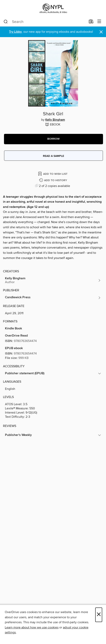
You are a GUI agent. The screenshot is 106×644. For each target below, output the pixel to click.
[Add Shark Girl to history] (53, 180)
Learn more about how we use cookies (32, 627)
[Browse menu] (99, 22)
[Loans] (91, 22)
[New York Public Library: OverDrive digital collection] (53, 8)
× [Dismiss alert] (101, 32)
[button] (53, 139)
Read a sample (53, 156)
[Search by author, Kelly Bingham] (53, 280)
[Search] (6, 22)
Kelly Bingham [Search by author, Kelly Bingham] (55, 120)
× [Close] (99, 615)
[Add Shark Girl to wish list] (53, 174)
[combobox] (45, 22)
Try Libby (15, 32)
